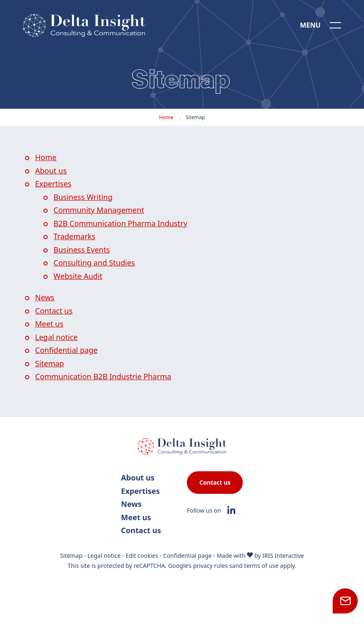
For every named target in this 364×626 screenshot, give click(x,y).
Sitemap (50, 363)
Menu (310, 25)
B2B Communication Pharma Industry (120, 223)
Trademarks (74, 236)
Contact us (54, 311)
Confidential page (66, 350)
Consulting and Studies (94, 263)
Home (166, 117)
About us (51, 171)
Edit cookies (142, 556)
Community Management (99, 210)
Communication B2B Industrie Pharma (103, 376)
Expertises (53, 184)
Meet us (49, 324)
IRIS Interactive (283, 556)
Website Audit (78, 276)
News (45, 297)
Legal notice (56, 337)
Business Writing (83, 197)
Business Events (82, 250)
